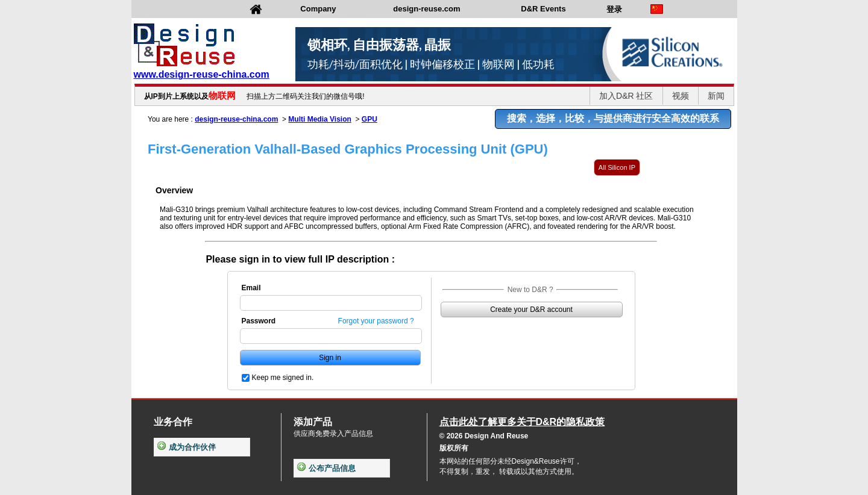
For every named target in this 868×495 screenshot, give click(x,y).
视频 (681, 96)
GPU (370, 119)
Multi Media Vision (319, 119)
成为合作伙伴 (187, 447)
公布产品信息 (326, 468)
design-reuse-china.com (236, 119)
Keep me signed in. (283, 378)
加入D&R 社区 (626, 96)
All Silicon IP (617, 167)
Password (259, 321)
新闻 (716, 96)
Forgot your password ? (376, 321)
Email (251, 288)
